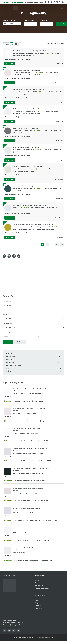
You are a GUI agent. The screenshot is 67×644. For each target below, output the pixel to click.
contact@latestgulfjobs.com (14, 625)
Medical (8, 371)
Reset (20, 342)
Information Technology (14, 365)
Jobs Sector (39, 608)
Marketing (9, 368)
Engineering (10, 362)
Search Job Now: (9, 20)
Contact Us (38, 580)
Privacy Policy (40, 586)
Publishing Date (8, 332)
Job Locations (29, 20)
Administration (10, 356)
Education (9, 359)
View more (10, 64)
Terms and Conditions (42, 588)
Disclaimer (38, 583)
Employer (38, 606)
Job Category (45, 20)
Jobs (36, 600)
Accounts (47, 24)
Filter (6, 44)
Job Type (6, 314)
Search (8, 342)
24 (57, 245)
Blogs (37, 603)
